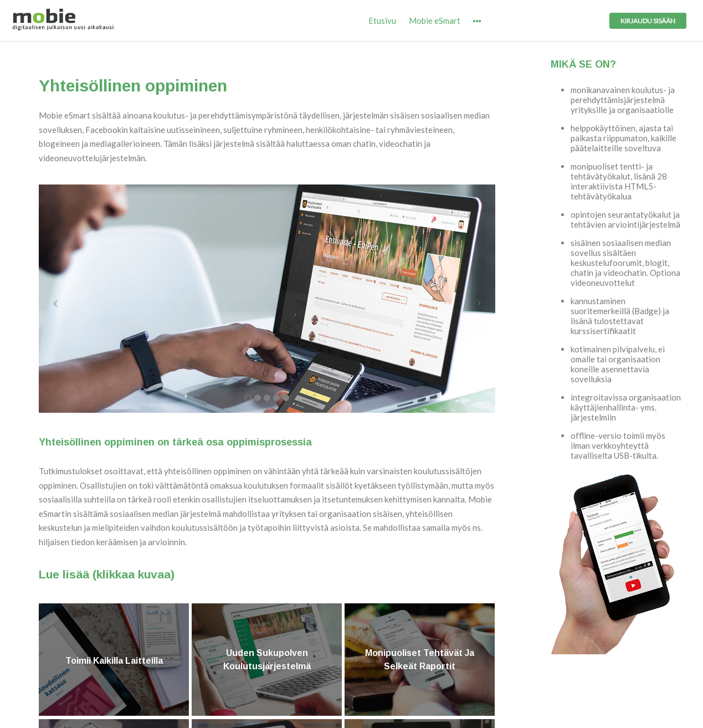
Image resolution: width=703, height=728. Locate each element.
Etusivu (382, 20)
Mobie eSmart (435, 20)
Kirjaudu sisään (648, 21)
